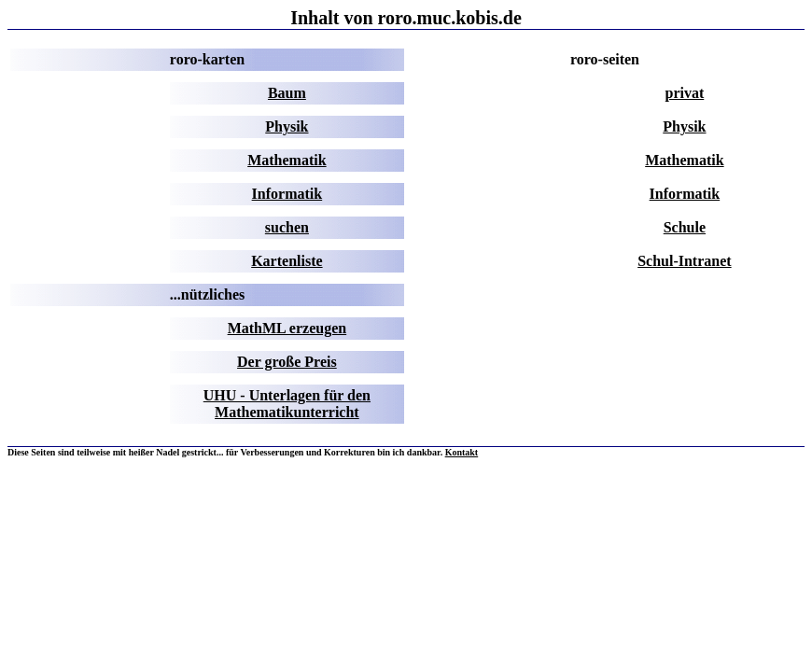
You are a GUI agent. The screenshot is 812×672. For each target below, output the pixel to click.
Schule (685, 227)
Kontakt (462, 452)
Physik (287, 126)
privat (685, 93)
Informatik (287, 194)
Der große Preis (287, 362)
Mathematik (287, 160)
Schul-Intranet (684, 261)
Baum (287, 93)
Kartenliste (287, 261)
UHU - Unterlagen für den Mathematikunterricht (287, 404)
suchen (287, 227)
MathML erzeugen (287, 328)
